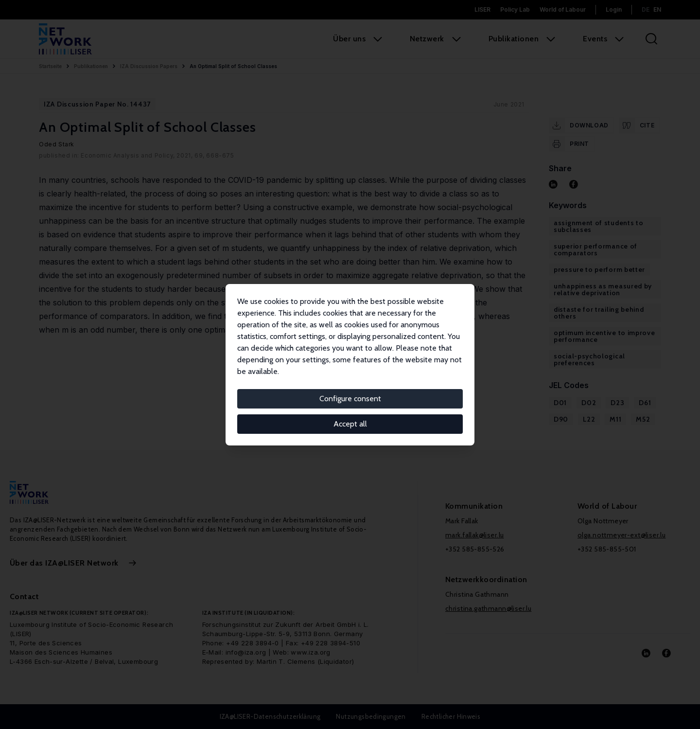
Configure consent (350, 399)
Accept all (350, 424)
